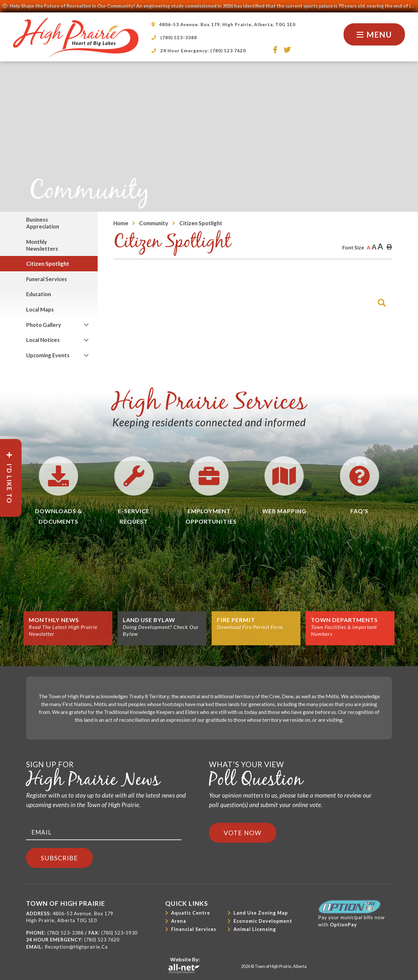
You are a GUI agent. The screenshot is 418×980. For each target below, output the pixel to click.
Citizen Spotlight (201, 223)
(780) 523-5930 (119, 933)
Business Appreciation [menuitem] (43, 223)
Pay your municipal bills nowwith (351, 913)
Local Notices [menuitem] (43, 340)
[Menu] (374, 34)
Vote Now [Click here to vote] (243, 833)
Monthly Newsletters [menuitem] (42, 245)
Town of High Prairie (76, 38)
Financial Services (194, 929)
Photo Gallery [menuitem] (44, 325)
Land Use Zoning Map (261, 913)
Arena (179, 921)
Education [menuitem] (39, 294)
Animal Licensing (255, 929)
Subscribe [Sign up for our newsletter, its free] (59, 858)
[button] (86, 325)
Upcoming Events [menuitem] (48, 355)
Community (154, 223)
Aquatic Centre (191, 913)
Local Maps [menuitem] (40, 309)
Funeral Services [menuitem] (47, 279)
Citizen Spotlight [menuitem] (48, 264)
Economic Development (263, 921)
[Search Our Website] (322, 299)
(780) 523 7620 (102, 940)
